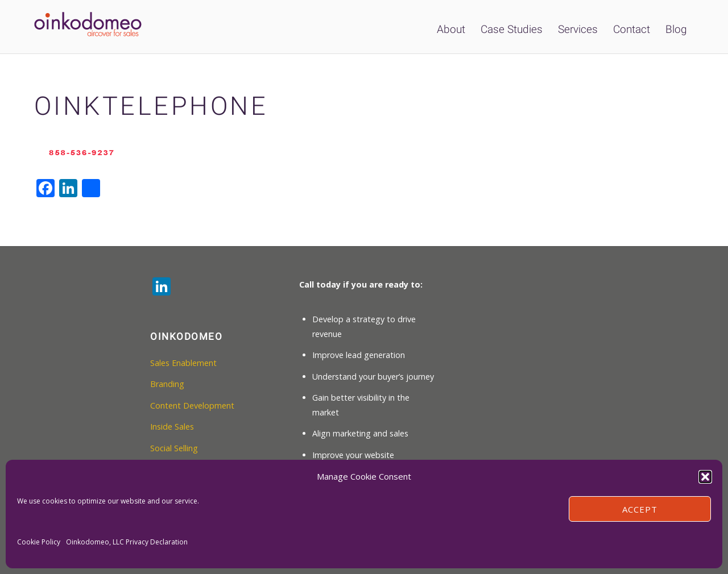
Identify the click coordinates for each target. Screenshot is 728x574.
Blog (676, 29)
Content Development (192, 405)
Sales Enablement (183, 363)
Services (578, 29)
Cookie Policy (39, 542)
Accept (640, 509)
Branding (167, 384)
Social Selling (174, 448)
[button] (705, 477)
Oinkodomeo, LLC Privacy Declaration (127, 542)
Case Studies (512, 29)
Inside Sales (172, 427)
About (451, 29)
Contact (632, 29)
